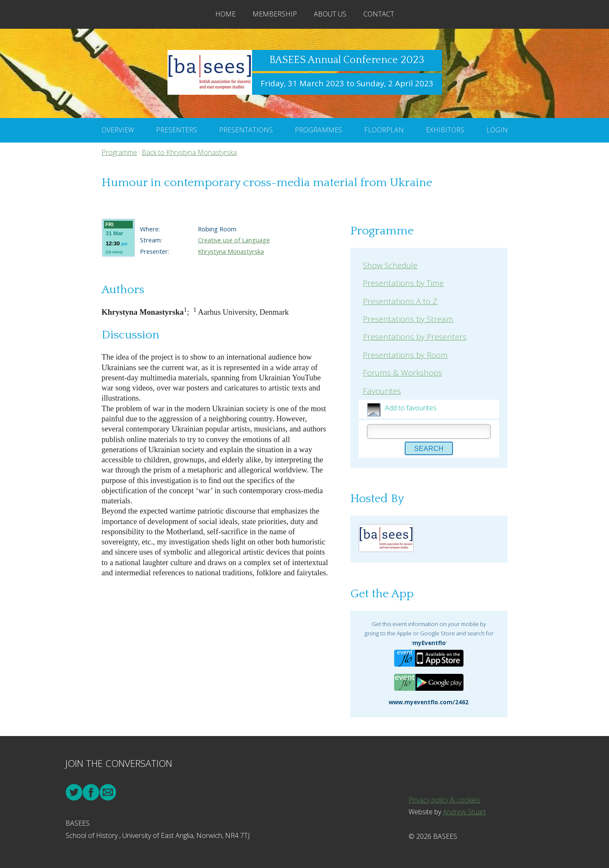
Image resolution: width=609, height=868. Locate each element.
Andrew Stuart (464, 812)
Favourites (382, 391)
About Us (330, 14)
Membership (275, 14)
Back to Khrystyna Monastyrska (189, 152)
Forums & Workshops (402, 372)
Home (225, 14)
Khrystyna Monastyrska (231, 251)
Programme (119, 152)
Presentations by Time (403, 283)
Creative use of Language (234, 240)
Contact (379, 14)
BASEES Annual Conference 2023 (347, 60)
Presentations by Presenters (415, 336)
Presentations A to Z (400, 301)
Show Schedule (390, 265)
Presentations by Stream (408, 319)
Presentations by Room (405, 355)
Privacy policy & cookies (444, 800)
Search (429, 449)
